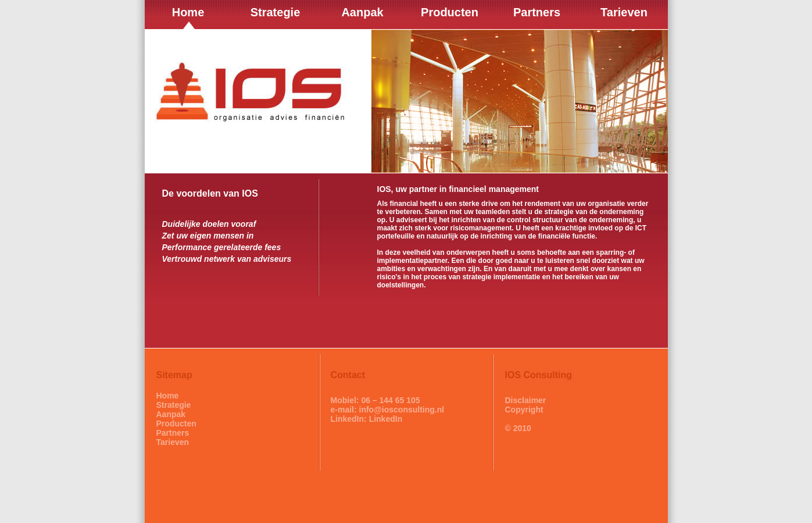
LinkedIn (386, 419)
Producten (176, 424)
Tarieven (173, 442)
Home (168, 396)
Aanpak (171, 414)
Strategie (174, 405)
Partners (173, 433)
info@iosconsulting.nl (402, 410)
